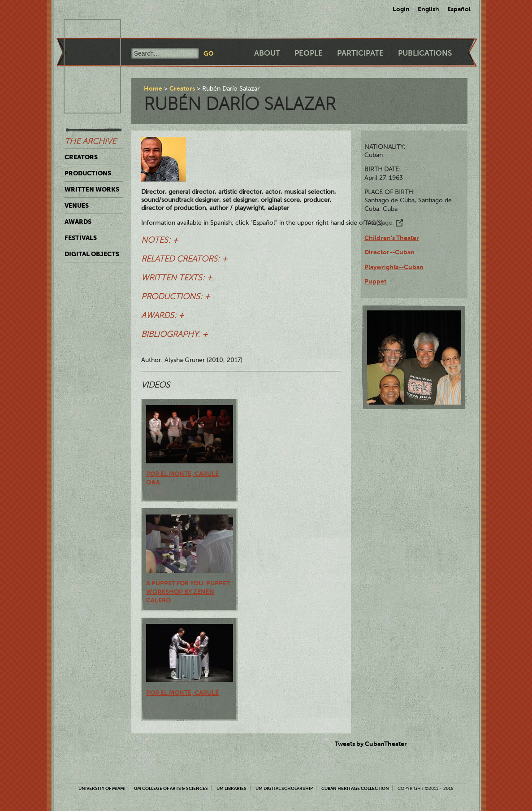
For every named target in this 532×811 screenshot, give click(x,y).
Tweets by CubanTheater (371, 744)
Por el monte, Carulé (182, 693)
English (428, 9)
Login (401, 9)
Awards (78, 222)
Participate (360, 53)
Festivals (81, 238)
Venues (77, 205)
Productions (88, 173)
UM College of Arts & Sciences (171, 788)
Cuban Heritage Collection (355, 788)
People (309, 53)
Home (153, 88)
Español (459, 9)
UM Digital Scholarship (284, 788)
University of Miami (102, 788)
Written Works (92, 189)
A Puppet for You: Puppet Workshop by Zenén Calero (188, 592)
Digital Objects (92, 254)
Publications (425, 53)
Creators (81, 157)
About (267, 53)
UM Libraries (231, 788)
